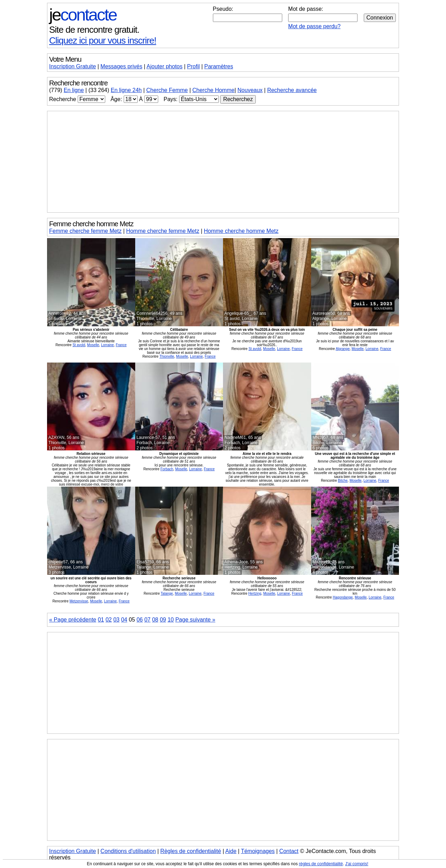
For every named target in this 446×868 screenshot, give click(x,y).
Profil (193, 66)
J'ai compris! (357, 864)
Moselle (93, 345)
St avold (79, 345)
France (121, 345)
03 (116, 620)
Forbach (167, 469)
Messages (121, 66)
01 (101, 620)
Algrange (343, 349)
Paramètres (219, 66)
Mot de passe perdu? (314, 26)
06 (140, 620)
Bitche (343, 481)
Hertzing (255, 593)
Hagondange (343, 597)
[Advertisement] (223, 162)
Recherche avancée (292, 90)
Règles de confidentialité (191, 851)
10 (171, 620)
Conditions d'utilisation (128, 851)
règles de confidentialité (321, 864)
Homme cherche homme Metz (241, 231)
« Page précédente (73, 620)
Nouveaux (250, 90)
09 (163, 620)
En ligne (74, 90)
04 (124, 620)
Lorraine (107, 345)
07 (147, 620)
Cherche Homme (213, 90)
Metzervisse (79, 601)
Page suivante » (195, 620)
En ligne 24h (126, 90)
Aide (231, 851)
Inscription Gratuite (72, 66)
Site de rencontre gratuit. (94, 30)
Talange (167, 593)
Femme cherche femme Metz (85, 231)
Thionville (167, 356)
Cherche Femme (167, 90)
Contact (289, 851)
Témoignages (258, 851)
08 (155, 620)
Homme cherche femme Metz (163, 231)
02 (109, 620)
